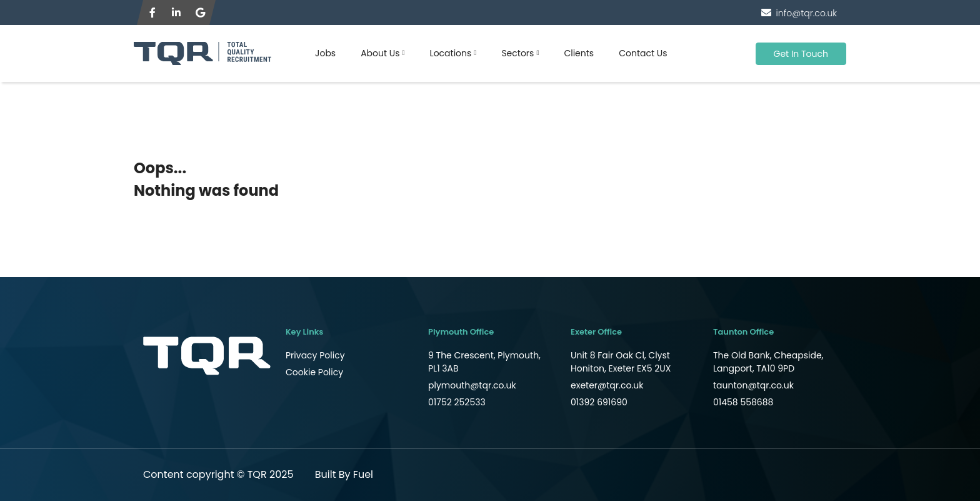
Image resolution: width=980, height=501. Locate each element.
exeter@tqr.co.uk (607, 385)
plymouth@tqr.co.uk (472, 385)
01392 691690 (599, 402)
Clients (579, 53)
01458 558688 (743, 402)
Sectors (517, 53)
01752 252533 (457, 402)
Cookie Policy (314, 372)
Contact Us (643, 53)
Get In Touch (801, 54)
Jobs (325, 53)
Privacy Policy (315, 355)
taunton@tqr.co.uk (753, 385)
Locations (451, 53)
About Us (380, 53)
